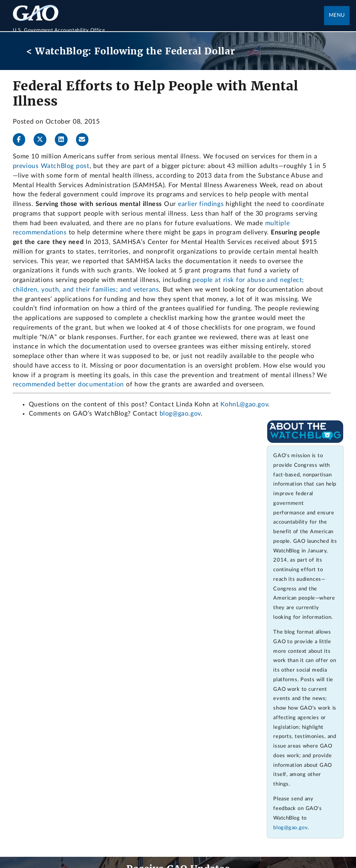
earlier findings (201, 204)
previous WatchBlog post (51, 166)
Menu (337, 15)
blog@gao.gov (180, 414)
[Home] (169, 26)
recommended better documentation (68, 384)
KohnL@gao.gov (244, 404)
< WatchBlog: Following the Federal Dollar (131, 51)
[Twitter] (43, 140)
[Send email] (86, 140)
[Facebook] (22, 140)
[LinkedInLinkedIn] (64, 140)
